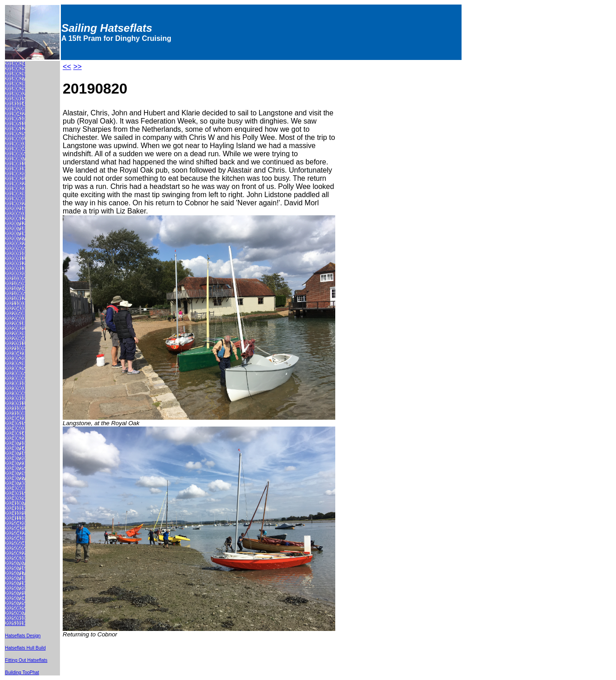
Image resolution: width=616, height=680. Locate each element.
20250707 (15, 563)
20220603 (15, 319)
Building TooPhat (22, 673)
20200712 (15, 224)
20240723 (15, 464)
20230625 (15, 369)
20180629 (15, 89)
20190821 (15, 179)
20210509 (15, 284)
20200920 (15, 274)
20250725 (15, 603)
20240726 (15, 474)
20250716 (15, 568)
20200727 (15, 239)
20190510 (15, 119)
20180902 (15, 94)
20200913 (15, 269)
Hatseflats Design (23, 636)
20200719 (15, 234)
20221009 (15, 349)
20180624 (15, 64)
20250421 (15, 529)
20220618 (15, 324)
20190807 (15, 159)
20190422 (15, 114)
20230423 (15, 354)
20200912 (15, 264)
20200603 (15, 214)
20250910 (15, 618)
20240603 (15, 429)
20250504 (15, 544)
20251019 (15, 623)
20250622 (15, 553)
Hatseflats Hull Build (25, 648)
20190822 (15, 184)
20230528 (15, 364)
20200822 (15, 244)
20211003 (15, 304)
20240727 (15, 479)
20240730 (15, 484)
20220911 (15, 344)
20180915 (15, 99)
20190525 (15, 134)
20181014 (15, 104)
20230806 (15, 379)
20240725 (15, 469)
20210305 (15, 279)
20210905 (15, 294)
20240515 (15, 424)
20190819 (15, 169)
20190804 (15, 149)
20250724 (15, 598)
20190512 (15, 129)
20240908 (15, 489)
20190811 (15, 164)
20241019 (15, 509)
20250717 (15, 573)
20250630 (15, 558)
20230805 (15, 374)
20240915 (15, 494)
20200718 (15, 229)
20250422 (15, 534)
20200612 (15, 219)
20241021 (15, 514)
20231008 (15, 414)
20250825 (15, 608)
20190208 (15, 109)
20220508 (15, 314)
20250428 (15, 539)
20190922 (15, 204)
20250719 (15, 583)
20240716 (15, 454)
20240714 (15, 449)
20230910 (15, 399)
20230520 (15, 359)
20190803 (15, 144)
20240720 (15, 459)
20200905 (15, 249)
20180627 (15, 79)
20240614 (15, 434)
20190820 (15, 174)
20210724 (15, 289)
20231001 (15, 409)
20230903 (15, 389)
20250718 (15, 578)
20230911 (15, 404)
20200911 (15, 259)
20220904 (15, 339)
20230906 (15, 394)
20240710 (15, 444)
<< (67, 67)
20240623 (15, 439)
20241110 (15, 519)
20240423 (15, 419)
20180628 (15, 84)
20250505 (15, 548)
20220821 (15, 329)
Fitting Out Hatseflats (26, 660)
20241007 (15, 504)
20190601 (15, 139)
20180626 (15, 74)
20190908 (15, 199)
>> (77, 67)
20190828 (15, 194)
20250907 (15, 613)
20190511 (15, 124)
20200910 (15, 254)
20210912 (15, 299)
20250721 (15, 593)
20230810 (15, 384)
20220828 (15, 334)
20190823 (15, 189)
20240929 (15, 499)
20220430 (15, 309)
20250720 (15, 588)
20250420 (15, 524)
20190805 (15, 154)
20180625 (15, 69)
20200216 (15, 209)
